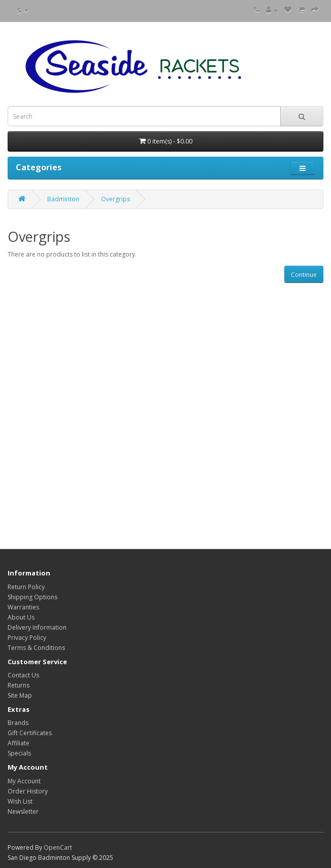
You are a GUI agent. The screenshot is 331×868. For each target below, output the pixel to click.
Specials (19, 753)
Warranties (23, 607)
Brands (18, 723)
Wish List (20, 801)
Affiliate (19, 743)
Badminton (63, 199)
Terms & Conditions (36, 648)
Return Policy (26, 587)
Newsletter (23, 811)
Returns (19, 685)
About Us (21, 617)
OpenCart (58, 847)
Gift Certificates (30, 733)
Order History (28, 791)
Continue (304, 275)
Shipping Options (32, 597)
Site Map (20, 695)
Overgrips (115, 199)
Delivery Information (37, 627)
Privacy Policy (27, 638)
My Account (24, 781)
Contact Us (23, 675)
